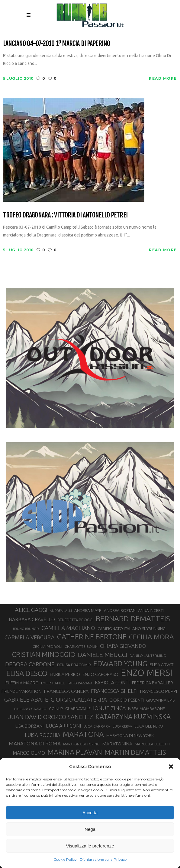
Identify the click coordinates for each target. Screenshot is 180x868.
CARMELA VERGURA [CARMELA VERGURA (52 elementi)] (30, 637)
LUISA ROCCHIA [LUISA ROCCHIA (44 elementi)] (43, 735)
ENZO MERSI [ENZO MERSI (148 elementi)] (147, 673)
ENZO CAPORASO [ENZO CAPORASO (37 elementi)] (100, 674)
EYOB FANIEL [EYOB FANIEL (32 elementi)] (53, 683)
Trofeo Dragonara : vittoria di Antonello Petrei (65, 215)
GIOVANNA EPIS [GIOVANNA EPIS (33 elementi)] (160, 700)
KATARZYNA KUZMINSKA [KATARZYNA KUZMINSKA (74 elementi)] (133, 717)
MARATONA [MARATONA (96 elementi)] (83, 734)
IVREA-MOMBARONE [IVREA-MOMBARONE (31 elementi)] (146, 709)
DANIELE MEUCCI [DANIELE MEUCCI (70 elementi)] (103, 654)
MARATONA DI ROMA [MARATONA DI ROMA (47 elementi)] (35, 743)
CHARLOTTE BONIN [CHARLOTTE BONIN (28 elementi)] (81, 646)
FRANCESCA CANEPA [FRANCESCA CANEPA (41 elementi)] (66, 691)
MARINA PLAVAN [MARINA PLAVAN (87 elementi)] (75, 752)
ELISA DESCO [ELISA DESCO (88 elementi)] (27, 674)
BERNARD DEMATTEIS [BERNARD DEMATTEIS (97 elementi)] (133, 619)
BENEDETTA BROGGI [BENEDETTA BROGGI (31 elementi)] (75, 620)
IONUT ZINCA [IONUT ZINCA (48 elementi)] (109, 708)
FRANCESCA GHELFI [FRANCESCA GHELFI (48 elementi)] (114, 691)
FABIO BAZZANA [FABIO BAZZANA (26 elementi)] (80, 683)
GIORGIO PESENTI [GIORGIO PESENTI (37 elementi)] (127, 700)
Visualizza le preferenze (90, 846)
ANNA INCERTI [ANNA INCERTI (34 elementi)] (151, 610)
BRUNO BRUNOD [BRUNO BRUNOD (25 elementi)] (26, 629)
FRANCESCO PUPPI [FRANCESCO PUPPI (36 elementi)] (159, 691)
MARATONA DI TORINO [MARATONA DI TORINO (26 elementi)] (81, 744)
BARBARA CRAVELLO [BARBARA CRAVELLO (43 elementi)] (32, 619)
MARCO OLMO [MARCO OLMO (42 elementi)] (29, 753)
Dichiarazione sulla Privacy (103, 859)
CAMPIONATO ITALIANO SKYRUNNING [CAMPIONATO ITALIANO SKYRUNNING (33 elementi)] (132, 628)
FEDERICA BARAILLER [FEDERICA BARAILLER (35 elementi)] (153, 683)
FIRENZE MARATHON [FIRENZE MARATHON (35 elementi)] (21, 691)
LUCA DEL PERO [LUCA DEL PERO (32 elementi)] (149, 726)
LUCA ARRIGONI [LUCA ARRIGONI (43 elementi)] (63, 726)
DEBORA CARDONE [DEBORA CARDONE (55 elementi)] (30, 664)
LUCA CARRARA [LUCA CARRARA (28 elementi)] (97, 726)
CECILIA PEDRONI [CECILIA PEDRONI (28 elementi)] (47, 646)
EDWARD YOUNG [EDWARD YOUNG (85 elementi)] (120, 664)
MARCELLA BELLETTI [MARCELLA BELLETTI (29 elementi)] (152, 744)
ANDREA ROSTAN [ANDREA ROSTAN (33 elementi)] (120, 610)
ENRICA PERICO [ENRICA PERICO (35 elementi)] (65, 674)
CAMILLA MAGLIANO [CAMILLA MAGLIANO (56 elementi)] (68, 628)
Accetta (90, 813)
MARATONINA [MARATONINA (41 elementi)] (117, 744)
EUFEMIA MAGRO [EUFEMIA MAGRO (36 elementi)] (22, 683)
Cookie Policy (65, 859)
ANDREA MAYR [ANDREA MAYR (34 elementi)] (88, 610)
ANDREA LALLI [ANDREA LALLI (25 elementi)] (61, 611)
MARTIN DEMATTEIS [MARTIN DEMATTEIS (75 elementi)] (135, 752)
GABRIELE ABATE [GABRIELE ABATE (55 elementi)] (26, 699)
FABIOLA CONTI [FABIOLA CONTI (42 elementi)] (112, 683)
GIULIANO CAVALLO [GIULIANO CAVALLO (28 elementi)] (30, 709)
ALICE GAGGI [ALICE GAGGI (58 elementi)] (31, 610)
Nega (90, 829)
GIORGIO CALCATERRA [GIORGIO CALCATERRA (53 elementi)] (79, 700)
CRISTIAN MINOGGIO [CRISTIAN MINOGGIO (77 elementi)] (44, 654)
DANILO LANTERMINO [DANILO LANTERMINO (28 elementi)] (148, 656)
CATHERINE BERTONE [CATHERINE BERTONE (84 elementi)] (92, 637)
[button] (171, 767)
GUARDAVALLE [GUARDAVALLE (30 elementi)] (78, 709)
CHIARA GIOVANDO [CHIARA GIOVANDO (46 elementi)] (123, 646)
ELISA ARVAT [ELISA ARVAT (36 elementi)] (162, 665)
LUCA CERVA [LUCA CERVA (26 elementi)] (122, 726)
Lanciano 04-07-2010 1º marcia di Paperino (56, 43)
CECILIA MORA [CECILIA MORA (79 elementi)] (151, 637)
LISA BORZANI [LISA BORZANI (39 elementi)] (29, 726)
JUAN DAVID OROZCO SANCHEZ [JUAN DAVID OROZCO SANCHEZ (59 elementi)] (51, 717)
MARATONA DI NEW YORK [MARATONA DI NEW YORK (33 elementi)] (130, 735)
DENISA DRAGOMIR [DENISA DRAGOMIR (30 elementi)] (74, 665)
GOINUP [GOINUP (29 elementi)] (56, 709)
